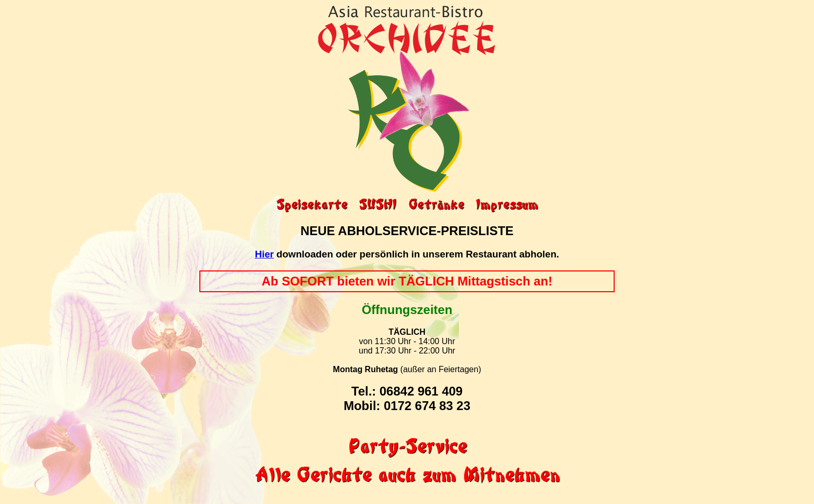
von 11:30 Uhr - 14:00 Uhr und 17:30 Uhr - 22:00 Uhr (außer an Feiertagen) (407, 356)
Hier (264, 254)
